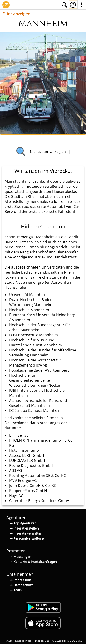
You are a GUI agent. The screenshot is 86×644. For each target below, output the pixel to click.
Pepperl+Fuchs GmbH (28, 491)
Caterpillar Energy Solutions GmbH (39, 501)
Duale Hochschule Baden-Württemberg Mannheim (31, 302)
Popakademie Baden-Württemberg (39, 370)
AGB (9, 641)
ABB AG (16, 470)
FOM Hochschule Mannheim (33, 335)
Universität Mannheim (28, 295)
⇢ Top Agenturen (23, 523)
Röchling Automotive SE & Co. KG (38, 476)
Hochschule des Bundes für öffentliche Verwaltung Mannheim (43, 353)
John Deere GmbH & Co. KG (33, 486)
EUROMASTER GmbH (27, 460)
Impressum (42, 641)
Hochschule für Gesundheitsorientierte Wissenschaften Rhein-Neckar (35, 380)
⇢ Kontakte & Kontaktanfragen (33, 562)
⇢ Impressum (20, 580)
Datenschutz (23, 641)
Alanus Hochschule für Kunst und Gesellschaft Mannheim (38, 403)
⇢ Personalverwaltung (27, 538)
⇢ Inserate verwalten (26, 533)
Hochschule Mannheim (29, 310)
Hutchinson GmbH (25, 450)
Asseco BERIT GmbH (27, 455)
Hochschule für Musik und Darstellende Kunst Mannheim (36, 342)
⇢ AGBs (16, 590)
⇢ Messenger (20, 557)
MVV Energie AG (23, 481)
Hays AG (16, 496)
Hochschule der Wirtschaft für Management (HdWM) (35, 363)
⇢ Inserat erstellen (24, 528)
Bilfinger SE (19, 435)
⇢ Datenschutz (21, 585)
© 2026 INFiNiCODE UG (67, 641)
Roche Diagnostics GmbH (31, 465)
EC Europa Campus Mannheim (35, 410)
